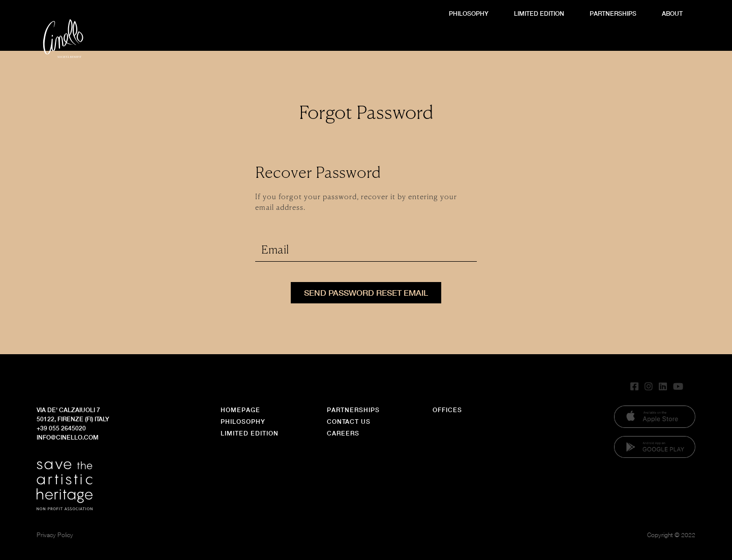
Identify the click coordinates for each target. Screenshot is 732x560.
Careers (343, 433)
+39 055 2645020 (61, 428)
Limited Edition (539, 13)
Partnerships (613, 13)
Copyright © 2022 (671, 535)
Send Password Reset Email (366, 292)
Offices (447, 410)
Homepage (240, 410)
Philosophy (469, 13)
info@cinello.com (68, 437)
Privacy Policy (55, 535)
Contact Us (349, 422)
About (672, 13)
